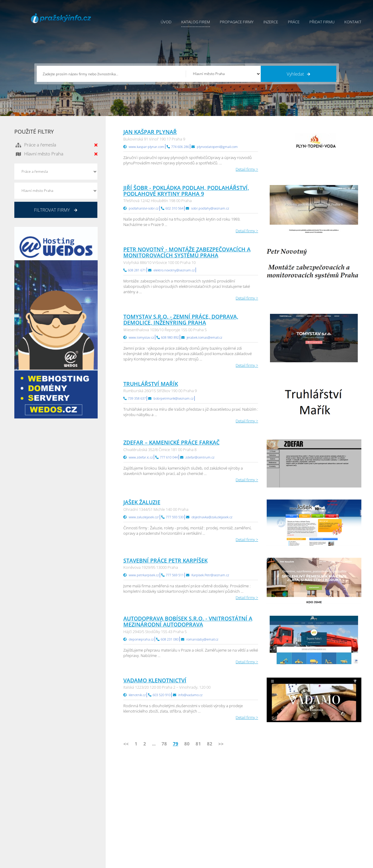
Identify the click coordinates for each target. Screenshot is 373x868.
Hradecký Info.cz (264, 822)
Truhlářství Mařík (151, 384)
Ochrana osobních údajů (208, 807)
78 (164, 744)
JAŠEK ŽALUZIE (142, 502)
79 (176, 744)
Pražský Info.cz (320, 800)
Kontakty (194, 815)
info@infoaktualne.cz (41, 822)
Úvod (166, 22)
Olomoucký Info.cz (324, 830)
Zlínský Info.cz (320, 815)
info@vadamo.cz (190, 695)
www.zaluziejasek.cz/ (144, 517)
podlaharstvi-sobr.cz (144, 208)
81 (198, 744)
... (154, 744)
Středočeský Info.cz (324, 822)
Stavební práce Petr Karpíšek (165, 560)
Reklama (140, 830)
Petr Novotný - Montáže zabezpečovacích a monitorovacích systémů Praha (187, 252)
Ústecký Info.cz (262, 800)
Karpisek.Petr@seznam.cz (210, 575)
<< (126, 744)
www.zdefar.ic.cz (141, 457)
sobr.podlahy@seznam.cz (210, 208)
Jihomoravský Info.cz (267, 830)
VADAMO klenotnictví (155, 680)
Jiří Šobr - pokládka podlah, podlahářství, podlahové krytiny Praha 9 (186, 191)
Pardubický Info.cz (265, 792)
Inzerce (271, 22)
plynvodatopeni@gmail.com (217, 147)
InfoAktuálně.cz (59, 862)
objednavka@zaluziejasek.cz (212, 517)
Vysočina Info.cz (263, 815)
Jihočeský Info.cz (322, 807)
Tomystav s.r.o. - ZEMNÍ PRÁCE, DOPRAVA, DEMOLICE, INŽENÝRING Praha (181, 320)
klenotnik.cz (137, 695)
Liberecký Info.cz (264, 837)
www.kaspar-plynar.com (146, 147)
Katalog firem (196, 22)
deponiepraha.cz (141, 639)
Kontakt (353, 22)
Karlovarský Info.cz (324, 837)
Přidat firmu (322, 22)
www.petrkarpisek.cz (144, 575)
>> (221, 744)
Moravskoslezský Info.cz (270, 807)
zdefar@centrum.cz (200, 457)
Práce (294, 22)
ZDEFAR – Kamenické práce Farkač (171, 442)
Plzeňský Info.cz (321, 792)
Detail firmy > (247, 169)
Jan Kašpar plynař (150, 132)
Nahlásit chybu (199, 822)
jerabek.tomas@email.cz (204, 337)
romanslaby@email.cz (202, 639)
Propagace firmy (237, 22)
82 (210, 744)
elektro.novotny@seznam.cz (174, 270)
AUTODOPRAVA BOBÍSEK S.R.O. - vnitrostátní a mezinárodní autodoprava (188, 621)
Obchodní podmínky (205, 800)
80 (187, 744)
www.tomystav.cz (141, 337)
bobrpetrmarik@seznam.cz (174, 398)
